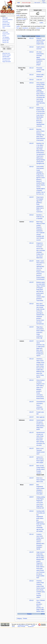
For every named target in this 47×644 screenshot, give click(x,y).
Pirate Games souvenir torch (41, 588)
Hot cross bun (41, 113)
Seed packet (40, 140)
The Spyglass (6, 37)
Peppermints (40, 522)
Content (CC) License (23, 625)
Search (2, 45)
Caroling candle (40, 511)
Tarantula (39, 450)
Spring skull (40, 162)
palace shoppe (22, 19)
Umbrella (39, 126)
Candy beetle (40, 167)
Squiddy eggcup (41, 189)
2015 (31, 197)
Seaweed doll (40, 315)
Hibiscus (39, 224)
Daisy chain (39, 137)
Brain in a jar (40, 448)
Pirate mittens (40, 567)
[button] (43, 614)
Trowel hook (40, 156)
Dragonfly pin (40, 174)
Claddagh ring (40, 135)
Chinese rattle (40, 75)
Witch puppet (40, 463)
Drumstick (40, 403)
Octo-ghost (39, 422)
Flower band (40, 197)
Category (19, 619)
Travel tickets (40, 301)
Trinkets (38, 36)
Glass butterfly (40, 88)
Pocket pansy (40, 153)
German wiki (5, 40)
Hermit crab (39, 249)
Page (19, 3)
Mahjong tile (40, 76)
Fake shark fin (40, 263)
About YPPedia (21, 626)
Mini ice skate (40, 558)
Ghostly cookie (40, 469)
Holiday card (40, 538)
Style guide (5, 21)
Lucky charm (40, 115)
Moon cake (39, 350)
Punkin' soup (40, 409)
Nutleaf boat (40, 352)
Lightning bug (40, 266)
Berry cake (39, 304)
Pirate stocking (40, 524)
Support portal (6, 34)
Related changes (7, 55)
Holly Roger (40, 499)
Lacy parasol (40, 329)
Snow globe (39, 494)
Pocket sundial (40, 277)
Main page (5, 18)
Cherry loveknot (40, 380)
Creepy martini (40, 468)
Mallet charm (40, 208)
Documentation (6, 39)
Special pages (6, 57)
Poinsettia (39, 545)
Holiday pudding (41, 497)
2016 (31, 52)
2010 (31, 83)
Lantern (42, 488)
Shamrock (42, 96)
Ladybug (39, 90)
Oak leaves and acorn (40, 373)
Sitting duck (39, 158)
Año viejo (39, 52)
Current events (6, 23)
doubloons (26, 28)
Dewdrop (39, 143)
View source (37, 3)
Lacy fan (39, 265)
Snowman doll (40, 508)
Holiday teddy (40, 556)
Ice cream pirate (41, 284)
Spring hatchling (41, 160)
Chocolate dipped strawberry (39, 57)
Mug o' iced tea (41, 286)
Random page (6, 24)
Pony (41, 504)
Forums (4, 36)
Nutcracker (39, 492)
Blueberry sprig (40, 282)
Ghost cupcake (40, 480)
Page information (7, 62)
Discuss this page (26, 3)
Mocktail (39, 252)
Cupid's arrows (40, 47)
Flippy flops (39, 327)
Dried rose (39, 478)
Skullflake (39, 547)
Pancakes (39, 123)
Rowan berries (40, 398)
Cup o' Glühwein (41, 600)
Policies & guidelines (7, 20)
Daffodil (38, 108)
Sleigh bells (39, 506)
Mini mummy (40, 459)
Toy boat (39, 526)
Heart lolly (40, 554)
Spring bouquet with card (40, 101)
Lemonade (42, 250)
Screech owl (40, 424)
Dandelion (39, 215)
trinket (18, 15)
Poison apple (40, 461)
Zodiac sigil (39, 338)
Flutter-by (39, 217)
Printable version (7, 58)
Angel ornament (40, 552)
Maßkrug (39, 372)
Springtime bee (40, 163)
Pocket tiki (39, 332)
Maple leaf (39, 348)
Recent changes (6, 26)
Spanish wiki (5, 42)
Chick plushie (40, 168)
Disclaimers (31, 626)
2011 (31, 38)
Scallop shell (40, 254)
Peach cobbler (40, 331)
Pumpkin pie (40, 354)
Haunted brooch (41, 433)
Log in (43, 1)
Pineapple (40, 288)
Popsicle (39, 227)
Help (4, 28)
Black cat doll (40, 466)
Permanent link (6, 60)
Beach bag (39, 222)
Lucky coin (39, 80)
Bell (37, 485)
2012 (31, 75)
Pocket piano (40, 397)
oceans (38, 28)
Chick (38, 83)
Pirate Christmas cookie (40, 584)
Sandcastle (39, 231)
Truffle (42, 610)
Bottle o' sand (40, 261)
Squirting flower (40, 124)
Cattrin (41, 23)
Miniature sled (40, 544)
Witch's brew (40, 482)
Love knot (39, 49)
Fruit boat (39, 247)
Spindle (38, 549)
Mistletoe (39, 490)
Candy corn (39, 457)
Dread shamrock (41, 138)
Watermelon (40, 258)
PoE (17, 28)
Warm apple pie (40, 417)
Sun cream (39, 256)
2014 (31, 47)
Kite (37, 250)
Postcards (39, 229)
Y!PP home (5, 32)
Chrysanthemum (41, 402)
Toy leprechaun (40, 154)
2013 (31, 143)
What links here (6, 53)
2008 (31, 485)
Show (43, 614)
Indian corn (39, 388)
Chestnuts (39, 359)
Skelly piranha (40, 426)
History (44, 3)
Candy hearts (40, 54)
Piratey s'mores (40, 272)
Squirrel (38, 356)
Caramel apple (40, 420)
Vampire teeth (40, 475)
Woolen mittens (40, 611)
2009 (31, 497)
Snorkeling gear (40, 279)
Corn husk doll (40, 341)
